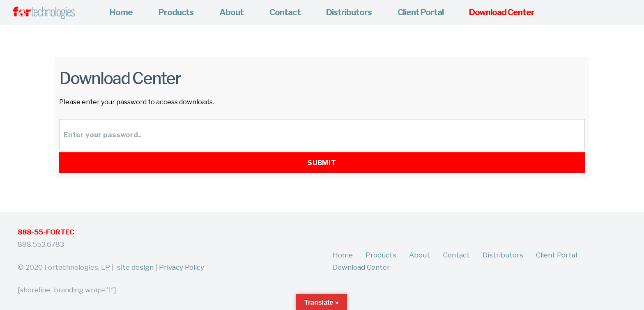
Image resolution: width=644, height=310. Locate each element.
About (420, 255)
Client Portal (557, 255)
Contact (457, 255)
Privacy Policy (182, 267)
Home (343, 255)
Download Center (361, 267)
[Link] (44, 13)
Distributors (503, 255)
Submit (322, 163)
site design (135, 267)
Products (381, 255)
